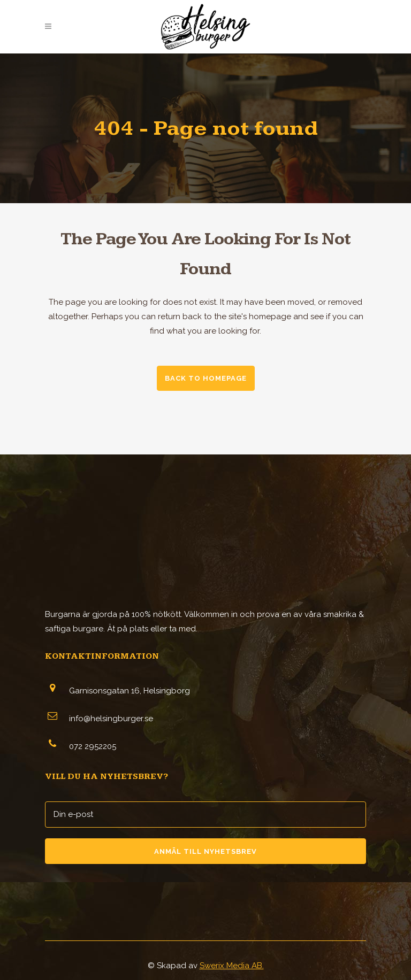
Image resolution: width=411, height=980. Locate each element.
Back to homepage (206, 378)
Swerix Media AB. (232, 966)
